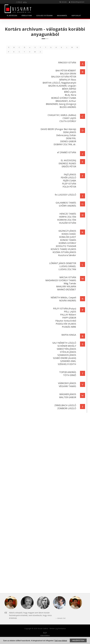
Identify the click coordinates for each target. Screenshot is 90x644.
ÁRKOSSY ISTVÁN (67, 63)
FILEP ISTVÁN (69, 184)
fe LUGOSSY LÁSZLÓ (65, 195)
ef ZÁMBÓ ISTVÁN (66, 152)
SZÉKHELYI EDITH (66, 364)
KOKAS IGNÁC (68, 234)
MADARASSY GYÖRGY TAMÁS (60, 280)
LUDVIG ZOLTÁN (67, 269)
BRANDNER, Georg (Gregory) (61, 104)
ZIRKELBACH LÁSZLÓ (65, 405)
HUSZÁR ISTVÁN (67, 223)
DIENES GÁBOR (68, 141)
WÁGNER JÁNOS (67, 394)
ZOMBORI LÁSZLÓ (66, 408)
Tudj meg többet (61, 641)
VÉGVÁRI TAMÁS (67, 386)
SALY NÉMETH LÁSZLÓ (64, 343)
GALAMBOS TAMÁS (65, 203)
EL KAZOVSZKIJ (68, 160)
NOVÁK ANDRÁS (67, 301)
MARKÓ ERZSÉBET (66, 289)
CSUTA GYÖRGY (67, 121)
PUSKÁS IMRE (69, 327)
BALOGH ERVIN (68, 74)
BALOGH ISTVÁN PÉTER (63, 77)
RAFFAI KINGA (68, 335)
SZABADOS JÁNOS (66, 355)
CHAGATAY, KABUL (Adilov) (61, 115)
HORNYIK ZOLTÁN (66, 220)
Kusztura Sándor (67, 255)
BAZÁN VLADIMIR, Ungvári (62, 86)
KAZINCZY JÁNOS (67, 231)
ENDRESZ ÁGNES (67, 163)
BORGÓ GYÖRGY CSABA (63, 98)
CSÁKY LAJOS (69, 118)
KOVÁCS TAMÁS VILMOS (63, 249)
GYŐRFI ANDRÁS (67, 206)
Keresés (63, 2)
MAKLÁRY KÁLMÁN (66, 286)
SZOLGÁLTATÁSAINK (44, 16)
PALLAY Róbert (68, 315)
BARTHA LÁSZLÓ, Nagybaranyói (59, 83)
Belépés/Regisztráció (77, 2)
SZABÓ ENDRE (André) (64, 358)
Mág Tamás (69, 283)
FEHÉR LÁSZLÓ (68, 178)
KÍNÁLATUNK (27, 16)
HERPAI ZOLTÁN (67, 217)
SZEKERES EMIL (68, 361)
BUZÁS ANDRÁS (67, 107)
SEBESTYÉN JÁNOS (66, 349)
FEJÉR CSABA (69, 181)
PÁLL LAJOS (70, 312)
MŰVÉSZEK (12, 16)
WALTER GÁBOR (67, 397)
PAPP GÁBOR (69, 318)
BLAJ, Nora (70, 95)
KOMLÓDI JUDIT (67, 237)
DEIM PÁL (71, 138)
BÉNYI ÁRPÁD (69, 89)
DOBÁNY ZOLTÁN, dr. (64, 144)
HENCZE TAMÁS (67, 214)
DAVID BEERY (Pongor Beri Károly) (58, 129)
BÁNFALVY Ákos (67, 80)
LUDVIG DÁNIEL (67, 266)
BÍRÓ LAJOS (70, 92)
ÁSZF (45, 633)
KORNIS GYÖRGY (67, 243)
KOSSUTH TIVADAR (66, 246)
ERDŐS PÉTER (68, 166)
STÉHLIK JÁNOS (68, 352)
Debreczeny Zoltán (66, 135)
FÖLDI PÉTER (69, 187)
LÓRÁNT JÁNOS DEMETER (62, 263)
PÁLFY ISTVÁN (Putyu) (64, 309)
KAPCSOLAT (76, 16)
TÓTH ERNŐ (69, 375)
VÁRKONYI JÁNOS (67, 383)
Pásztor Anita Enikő (65, 321)
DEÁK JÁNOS (69, 132)
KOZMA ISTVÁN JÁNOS (64, 252)
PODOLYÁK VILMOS (65, 324)
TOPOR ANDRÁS (67, 372)
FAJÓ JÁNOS (70, 174)
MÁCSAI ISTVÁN (67, 277)
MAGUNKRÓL (62, 16)
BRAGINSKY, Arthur (65, 101)
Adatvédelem (45, 636)
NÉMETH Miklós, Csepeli (63, 297)
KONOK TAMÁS (68, 240)
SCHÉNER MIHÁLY (66, 346)
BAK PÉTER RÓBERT (65, 71)
